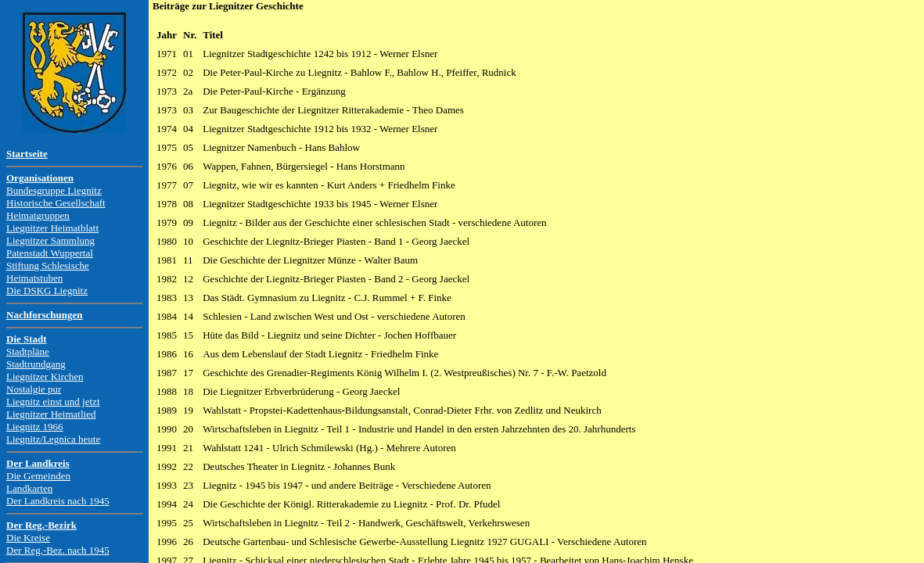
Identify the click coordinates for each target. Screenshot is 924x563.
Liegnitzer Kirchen (45, 377)
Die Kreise (28, 538)
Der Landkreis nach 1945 (58, 501)
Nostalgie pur (34, 389)
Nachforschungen (45, 315)
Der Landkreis (38, 463)
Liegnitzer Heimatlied (51, 414)
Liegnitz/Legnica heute (53, 439)
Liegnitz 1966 (35, 427)
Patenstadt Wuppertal (50, 253)
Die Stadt (27, 339)
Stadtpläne (28, 351)
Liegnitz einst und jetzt (53, 402)
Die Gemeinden (38, 476)
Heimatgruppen (38, 215)
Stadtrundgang (36, 364)
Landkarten (29, 488)
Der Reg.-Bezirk (41, 525)
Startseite (27, 154)
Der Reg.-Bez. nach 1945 (58, 550)
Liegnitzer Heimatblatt (52, 228)
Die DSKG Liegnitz (47, 290)
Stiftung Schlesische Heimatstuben (48, 272)
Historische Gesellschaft (56, 203)
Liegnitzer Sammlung (50, 240)
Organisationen (40, 178)
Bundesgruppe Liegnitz (54, 190)
